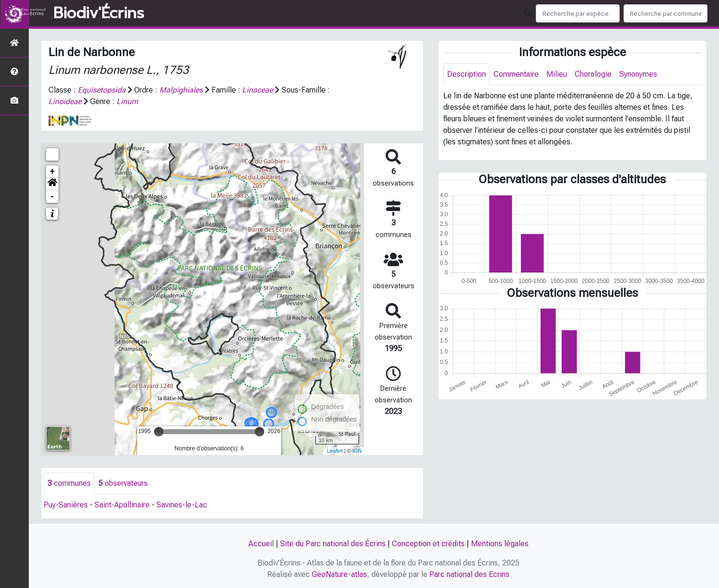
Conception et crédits (428, 544)
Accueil (261, 544)
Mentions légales (500, 544)
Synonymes (638, 74)
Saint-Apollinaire (122, 505)
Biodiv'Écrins (99, 13)
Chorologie (593, 74)
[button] (52, 184)
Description (466, 74)
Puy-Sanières (66, 505)
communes (69, 483)
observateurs (123, 483)
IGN (357, 451)
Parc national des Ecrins (469, 574)
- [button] (53, 197)
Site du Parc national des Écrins (333, 544)
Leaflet (335, 451)
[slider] (159, 432)
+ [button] (53, 172)
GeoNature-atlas (339, 574)
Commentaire (516, 74)
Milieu (557, 74)
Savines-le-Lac (182, 505)
